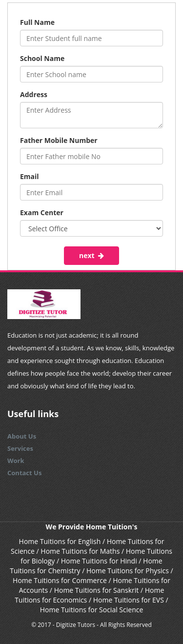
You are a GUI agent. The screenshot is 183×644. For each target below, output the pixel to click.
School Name (42, 58)
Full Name (37, 22)
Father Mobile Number (59, 140)
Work (16, 461)
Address (34, 94)
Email (30, 176)
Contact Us (24, 473)
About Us (22, 436)
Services (20, 448)
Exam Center (42, 212)
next (91, 255)
